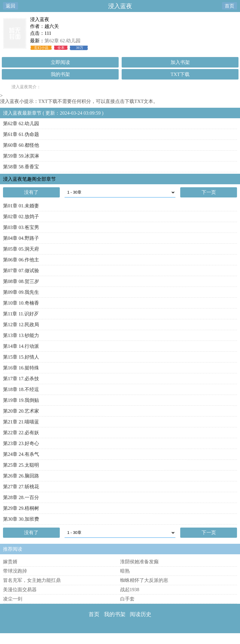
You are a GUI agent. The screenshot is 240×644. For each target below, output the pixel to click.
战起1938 (130, 590)
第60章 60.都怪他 (21, 145)
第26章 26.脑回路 (21, 476)
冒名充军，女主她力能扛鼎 (32, 580)
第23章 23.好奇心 (21, 443)
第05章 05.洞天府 (21, 249)
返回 (11, 6)
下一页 (209, 192)
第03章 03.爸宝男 (21, 227)
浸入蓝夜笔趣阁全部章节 (29, 179)
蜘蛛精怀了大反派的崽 (144, 580)
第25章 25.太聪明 (21, 465)
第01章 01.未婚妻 (21, 206)
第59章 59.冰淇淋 (21, 156)
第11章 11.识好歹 (21, 314)
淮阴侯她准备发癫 (139, 562)
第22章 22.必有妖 (21, 433)
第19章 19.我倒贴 (21, 400)
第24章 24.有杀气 (21, 454)
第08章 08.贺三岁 (21, 281)
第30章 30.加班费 (21, 519)
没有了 (31, 192)
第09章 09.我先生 (21, 292)
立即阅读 (60, 62)
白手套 (127, 599)
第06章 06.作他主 (21, 260)
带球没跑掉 (15, 571)
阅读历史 (141, 614)
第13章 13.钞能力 (21, 335)
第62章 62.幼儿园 (62, 41)
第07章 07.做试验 (21, 271)
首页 (229, 6)
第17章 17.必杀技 (21, 379)
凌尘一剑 (13, 599)
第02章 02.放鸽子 (21, 217)
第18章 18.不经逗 (21, 389)
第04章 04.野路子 (21, 238)
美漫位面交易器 (20, 590)
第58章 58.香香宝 (21, 167)
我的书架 (60, 74)
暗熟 (125, 571)
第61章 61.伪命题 (21, 134)
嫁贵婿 (10, 562)
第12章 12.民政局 (21, 325)
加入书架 (180, 62)
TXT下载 (180, 74)
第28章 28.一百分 (21, 497)
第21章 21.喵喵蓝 (21, 422)
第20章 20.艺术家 (21, 411)
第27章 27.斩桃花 (21, 487)
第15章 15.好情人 (21, 357)
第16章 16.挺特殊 (21, 368)
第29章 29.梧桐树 (21, 508)
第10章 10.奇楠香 (21, 303)
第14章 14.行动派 (21, 346)
